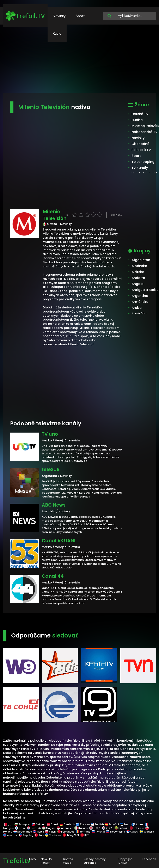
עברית (20, 828)
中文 (85, 835)
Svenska (147, 832)
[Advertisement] (79, 61)
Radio (57, 33)
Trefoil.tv (17, 861)
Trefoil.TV (25, 16)
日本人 (95, 828)
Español (112, 824)
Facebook (149, 859)
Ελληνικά (83, 824)
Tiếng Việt (71, 835)
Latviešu (137, 828)
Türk (39, 835)
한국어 (108, 828)
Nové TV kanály (47, 861)
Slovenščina (116, 832)
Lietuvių (121, 828)
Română (83, 832)
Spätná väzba (68, 861)
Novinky (59, 16)
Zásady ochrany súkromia (95, 861)
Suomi (137, 824)
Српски (132, 832)
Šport (80, 16)
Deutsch (67, 824)
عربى (8, 824)
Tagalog (26, 835)
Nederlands (23, 832)
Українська (53, 835)
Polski (51, 832)
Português (66, 832)
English (97, 824)
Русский (98, 832)
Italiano (81, 828)
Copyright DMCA (125, 861)
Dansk (53, 824)
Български (22, 824)
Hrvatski (34, 828)
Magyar (49, 828)
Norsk (38, 832)
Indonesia (65, 828)
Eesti (125, 824)
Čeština (39, 824)
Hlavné (32, 859)
